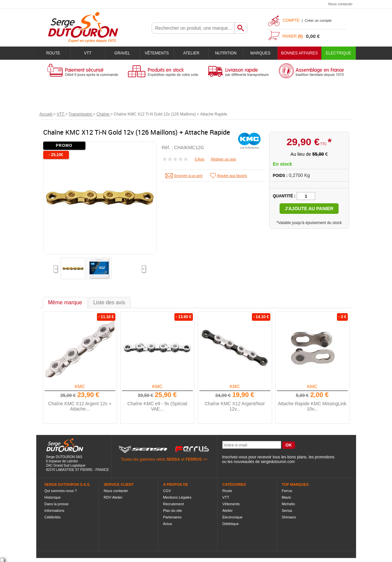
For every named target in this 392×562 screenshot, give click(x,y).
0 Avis (200, 159)
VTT (88, 53)
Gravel (122, 53)
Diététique (231, 524)
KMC (80, 386)
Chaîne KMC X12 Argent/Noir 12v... (235, 406)
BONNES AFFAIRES (299, 53)
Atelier (191, 53)
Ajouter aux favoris (232, 176)
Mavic (287, 497)
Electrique (338, 53)
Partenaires (172, 517)
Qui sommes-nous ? (61, 491)
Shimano (289, 517)
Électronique (233, 517)
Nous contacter (341, 4)
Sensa (287, 511)
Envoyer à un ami (189, 176)
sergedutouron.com (278, 462)
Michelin (288, 504)
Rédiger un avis (224, 159)
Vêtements (157, 53)
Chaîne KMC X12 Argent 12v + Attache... (80, 406)
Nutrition (226, 53)
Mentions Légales (177, 497)
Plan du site (173, 511)
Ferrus (287, 491)
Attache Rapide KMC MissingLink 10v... (312, 406)
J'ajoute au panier (309, 209)
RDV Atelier (113, 497)
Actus (168, 524)
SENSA (173, 459)
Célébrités (53, 517)
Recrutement (174, 504)
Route (53, 53)
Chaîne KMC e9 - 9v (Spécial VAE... (157, 406)
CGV (167, 491)
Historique (53, 497)
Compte (291, 20)
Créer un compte (318, 20)
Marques (260, 53)
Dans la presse (57, 504)
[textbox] (193, 28)
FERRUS (194, 459)
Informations (55, 511)
